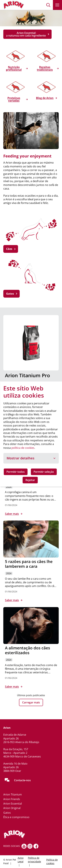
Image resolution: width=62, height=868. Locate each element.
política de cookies (23, 448)
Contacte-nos (22, 780)
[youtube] (24, 846)
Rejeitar (30, 480)
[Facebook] (36, 846)
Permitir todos (16, 472)
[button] (48, 5)
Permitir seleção (44, 472)
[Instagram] (30, 846)
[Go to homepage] (14, 5)
